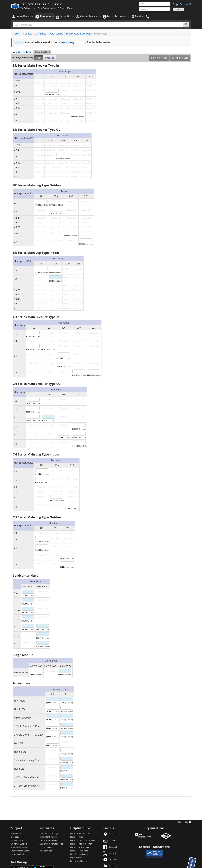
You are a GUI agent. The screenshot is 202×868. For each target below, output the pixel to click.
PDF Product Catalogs (49, 834)
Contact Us (16, 837)
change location (66, 43)
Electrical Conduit (82, 841)
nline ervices (90, 17)
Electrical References (48, 841)
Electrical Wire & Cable (80, 848)
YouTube (110, 860)
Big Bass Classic (46, 851)
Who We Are (16, 834)
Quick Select (42, 52)
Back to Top (184, 822)
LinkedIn (110, 866)
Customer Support (19, 844)
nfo (118, 17)
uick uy (67, 17)
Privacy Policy (17, 841)
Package (50, 58)
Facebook (110, 847)
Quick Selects (56, 34)
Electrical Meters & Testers (81, 844)
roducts (47, 17)
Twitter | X (110, 854)
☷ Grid (27, 52)
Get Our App (20, 862)
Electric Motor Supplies (80, 834)
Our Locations (112, 834)
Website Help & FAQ (19, 848)
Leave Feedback (18, 854)
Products (27, 34)
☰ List (16, 52)
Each (39, 58)
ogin (25, 17)
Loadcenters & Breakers (79, 34)
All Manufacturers (51, 844)
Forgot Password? (182, 4)
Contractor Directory (48, 837)
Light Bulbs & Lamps (79, 854)
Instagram (110, 841)
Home (16, 34)
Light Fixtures (76, 858)
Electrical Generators (79, 851)
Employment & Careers (21, 851)
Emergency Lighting (79, 861)
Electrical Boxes (77, 837)
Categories (40, 34)
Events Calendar (46, 848)
